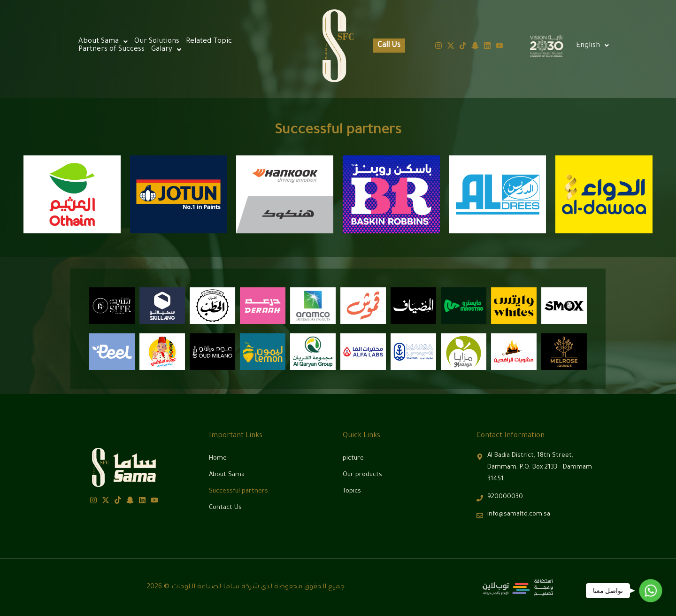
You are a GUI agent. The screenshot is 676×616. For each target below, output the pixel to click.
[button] (592, 46)
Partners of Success (111, 50)
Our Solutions (157, 42)
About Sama (103, 42)
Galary (166, 50)
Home (218, 458)
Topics (352, 491)
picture (353, 458)
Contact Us (225, 508)
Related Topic (209, 42)
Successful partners (238, 491)
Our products (362, 475)
